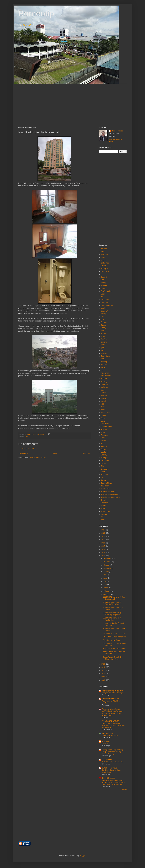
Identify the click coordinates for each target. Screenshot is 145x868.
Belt (102, 280)
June (105, 578)
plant (103, 421)
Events (104, 325)
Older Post (86, 453)
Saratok (104, 444)
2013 (104, 664)
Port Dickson (106, 424)
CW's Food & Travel (110, 768)
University (105, 503)
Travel (103, 500)
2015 (104, 553)
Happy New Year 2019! (110, 736)
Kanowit (104, 365)
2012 (104, 667)
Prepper (104, 429)
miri (102, 404)
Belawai (104, 277)
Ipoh (103, 348)
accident (104, 249)
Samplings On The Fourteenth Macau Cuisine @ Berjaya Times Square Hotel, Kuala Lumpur (113, 782)
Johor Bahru (105, 356)
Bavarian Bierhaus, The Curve (114, 634)
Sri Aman (104, 475)
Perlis (103, 418)
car (102, 297)
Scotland (104, 452)
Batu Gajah (105, 271)
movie (103, 407)
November (108, 562)
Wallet (103, 508)
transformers (106, 489)
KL (102, 370)
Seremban (105, 460)
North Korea (105, 413)
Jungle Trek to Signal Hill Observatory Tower (112, 658)
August (106, 572)
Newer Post (23, 453)
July (105, 575)
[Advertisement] (72, 103)
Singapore (105, 469)
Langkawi (105, 384)
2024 (104, 530)
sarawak (104, 446)
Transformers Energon (109, 494)
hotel (26, 437)
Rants (103, 438)
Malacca (104, 396)
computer (104, 303)
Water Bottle (106, 511)
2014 (104, 556)
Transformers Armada (109, 492)
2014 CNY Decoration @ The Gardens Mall (114, 598)
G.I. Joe (104, 339)
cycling (104, 314)
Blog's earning (106, 291)
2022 (104, 536)
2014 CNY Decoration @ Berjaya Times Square (112, 603)
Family (103, 328)
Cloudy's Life (107, 760)
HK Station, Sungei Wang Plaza (115, 637)
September (108, 568)
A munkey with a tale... (111, 709)
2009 (104, 677)
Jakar (103, 350)
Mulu (103, 410)
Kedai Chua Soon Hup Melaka (112, 762)
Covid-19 (104, 311)
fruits (103, 336)
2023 (104, 533)
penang (104, 415)
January (107, 594)
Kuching (104, 382)
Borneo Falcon (117, 131)
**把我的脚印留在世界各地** (112, 691)
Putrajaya (105, 435)
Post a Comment (28, 449)
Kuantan (104, 379)
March (106, 588)
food (103, 331)
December (108, 559)
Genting (104, 342)
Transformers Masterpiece (111, 497)
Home (55, 453)
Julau (103, 359)
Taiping (104, 480)
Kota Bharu (105, 373)
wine (103, 517)
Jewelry (104, 353)
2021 (104, 540)
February (107, 591)
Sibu (103, 466)
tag (102, 477)
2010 (104, 674)
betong (104, 283)
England (104, 322)
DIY (102, 317)
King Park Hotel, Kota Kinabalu (115, 649)
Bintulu (104, 288)
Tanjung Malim (106, 483)
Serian (103, 463)
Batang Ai (105, 269)
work (103, 520)
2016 (104, 549)
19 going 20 (106, 744)
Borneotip (36, 13)
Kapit (103, 367)
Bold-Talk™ (106, 742)
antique (104, 257)
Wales (103, 506)
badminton (105, 263)
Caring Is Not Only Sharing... (113, 750)
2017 (104, 546)
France (104, 334)
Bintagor (104, 286)
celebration (105, 300)
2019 (104, 543)
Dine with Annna (108, 778)
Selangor (104, 458)
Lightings (104, 387)
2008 (104, 680)
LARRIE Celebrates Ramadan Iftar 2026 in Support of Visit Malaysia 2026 (112, 713)
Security (104, 455)
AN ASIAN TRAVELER (110, 721)
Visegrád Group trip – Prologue (113, 693)
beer (103, 274)
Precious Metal (106, 427)
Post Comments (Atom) (37, 457)
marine (104, 398)
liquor (103, 390)
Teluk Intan (105, 486)
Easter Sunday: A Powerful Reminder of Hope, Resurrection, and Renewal (113, 725)
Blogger (82, 856)
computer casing (107, 305)
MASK (103, 401)
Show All (124, 789)
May (105, 581)
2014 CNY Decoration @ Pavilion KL (112, 619)
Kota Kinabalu (106, 376)
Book (103, 294)
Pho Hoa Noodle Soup (111, 640)
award (103, 260)
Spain (103, 472)
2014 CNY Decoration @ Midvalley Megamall (112, 614)
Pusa (103, 432)
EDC (103, 319)
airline (103, 252)
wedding (104, 514)
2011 (104, 670)
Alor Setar (105, 255)
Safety (103, 441)
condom (104, 308)
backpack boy (107, 733)
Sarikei (104, 449)
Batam (103, 266)
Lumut (103, 393)
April (105, 585)
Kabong (104, 362)
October (107, 565)
